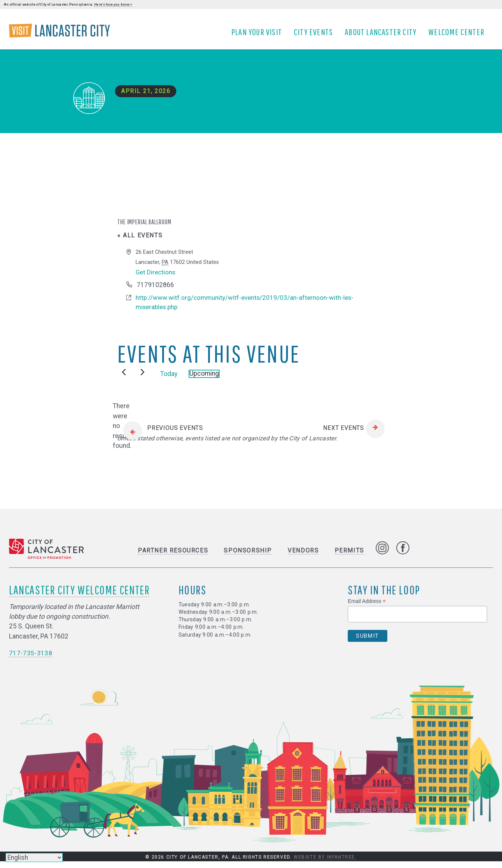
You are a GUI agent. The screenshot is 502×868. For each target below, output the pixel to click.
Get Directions (157, 278)
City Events (316, 35)
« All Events (140, 241)
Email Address (367, 608)
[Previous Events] (124, 379)
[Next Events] (142, 379)
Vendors (303, 557)
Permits (349, 557)
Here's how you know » (113, 4)
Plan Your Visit (259, 35)
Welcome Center (459, 35)
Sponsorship (248, 557)
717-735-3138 (31, 659)
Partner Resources (173, 557)
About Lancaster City (383, 35)
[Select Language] (34, 858)
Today (169, 380)
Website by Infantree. (325, 864)
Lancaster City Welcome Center (79, 596)
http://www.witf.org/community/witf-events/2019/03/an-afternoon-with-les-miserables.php (247, 308)
